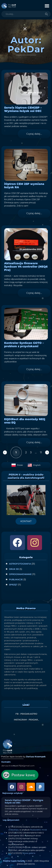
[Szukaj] (46, 14)
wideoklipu (14, 830)
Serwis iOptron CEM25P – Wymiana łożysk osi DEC (23, 109)
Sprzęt (13, 585)
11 (41, 452)
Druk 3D (14, 569)
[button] (47, 6)
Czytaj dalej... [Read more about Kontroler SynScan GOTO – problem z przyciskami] (34, 369)
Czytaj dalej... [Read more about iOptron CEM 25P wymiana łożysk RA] (34, 213)
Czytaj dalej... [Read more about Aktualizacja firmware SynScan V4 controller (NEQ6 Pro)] (34, 293)
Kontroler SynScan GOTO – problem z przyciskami (24, 345)
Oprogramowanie (20, 574)
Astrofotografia (20, 564)
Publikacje (16, 579)
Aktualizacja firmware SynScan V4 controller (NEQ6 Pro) (26, 267)
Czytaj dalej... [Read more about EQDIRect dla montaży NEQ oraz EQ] (34, 442)
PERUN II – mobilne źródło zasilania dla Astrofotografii (26, 476)
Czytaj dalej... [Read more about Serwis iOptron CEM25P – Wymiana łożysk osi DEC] (34, 134)
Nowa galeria (29, 853)
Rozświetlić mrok (38, 830)
